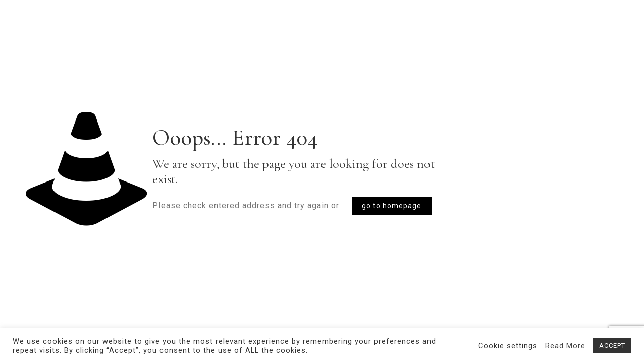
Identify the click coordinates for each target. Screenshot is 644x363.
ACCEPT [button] (612, 346)
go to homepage (392, 206)
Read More (565, 346)
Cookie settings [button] (508, 346)
